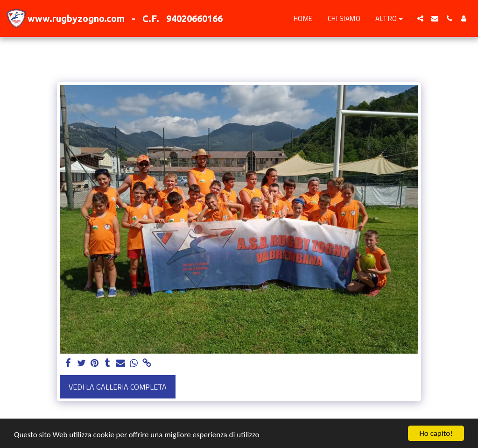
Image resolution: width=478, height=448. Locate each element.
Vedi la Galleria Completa (118, 387)
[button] (420, 18)
